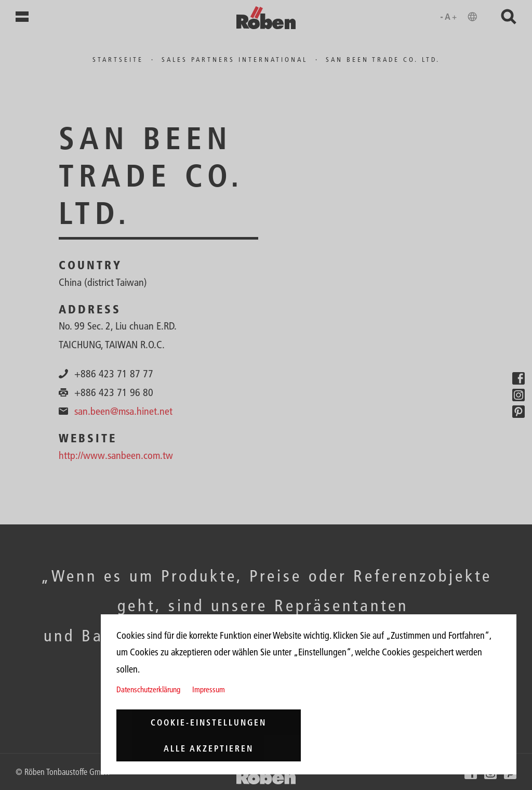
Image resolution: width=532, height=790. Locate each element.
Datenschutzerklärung (148, 689)
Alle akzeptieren (209, 748)
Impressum (209, 689)
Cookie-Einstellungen (209, 722)
